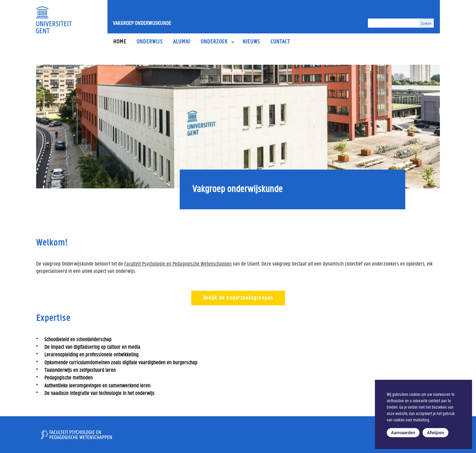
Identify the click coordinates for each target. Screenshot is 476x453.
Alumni (182, 42)
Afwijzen (435, 433)
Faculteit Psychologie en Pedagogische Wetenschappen (178, 264)
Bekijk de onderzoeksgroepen (238, 298)
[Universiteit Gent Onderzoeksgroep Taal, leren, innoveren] (54, 20)
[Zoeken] (393, 23)
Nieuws (251, 42)
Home (120, 42)
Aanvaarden (403, 433)
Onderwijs (150, 42)
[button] (233, 42)
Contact (280, 42)
